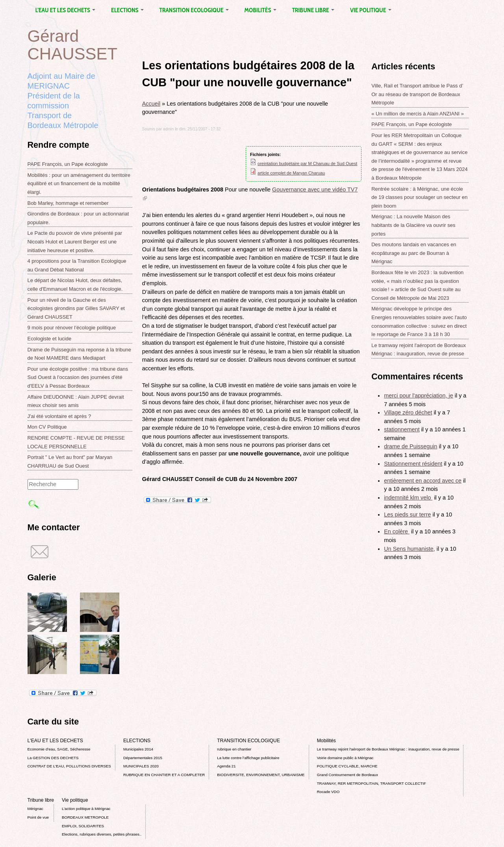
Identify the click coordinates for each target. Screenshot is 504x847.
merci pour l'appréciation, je (419, 396)
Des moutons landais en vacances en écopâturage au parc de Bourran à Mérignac (414, 253)
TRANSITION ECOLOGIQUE (194, 10)
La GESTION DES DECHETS (53, 758)
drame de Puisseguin (410, 446)
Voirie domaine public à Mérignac (345, 758)
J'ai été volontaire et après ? (59, 416)
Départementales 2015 (143, 758)
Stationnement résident (413, 464)
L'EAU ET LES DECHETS (66, 10)
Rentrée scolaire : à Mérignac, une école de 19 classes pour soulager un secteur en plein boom (419, 197)
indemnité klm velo (408, 498)
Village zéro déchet (408, 412)
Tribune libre (313, 10)
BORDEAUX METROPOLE (85, 817)
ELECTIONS (127, 10)
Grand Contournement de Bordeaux (348, 775)
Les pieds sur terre (407, 515)
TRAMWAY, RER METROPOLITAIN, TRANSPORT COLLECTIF (372, 783)
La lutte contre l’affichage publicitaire (248, 758)
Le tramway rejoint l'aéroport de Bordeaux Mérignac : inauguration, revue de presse (388, 749)
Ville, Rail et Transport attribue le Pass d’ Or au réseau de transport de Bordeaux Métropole (417, 94)
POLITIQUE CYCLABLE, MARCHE (347, 766)
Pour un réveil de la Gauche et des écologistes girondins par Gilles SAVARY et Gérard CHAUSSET (76, 308)
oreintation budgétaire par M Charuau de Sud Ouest (307, 163)
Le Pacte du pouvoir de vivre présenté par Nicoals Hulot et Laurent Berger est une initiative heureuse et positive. (75, 241)
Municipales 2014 (138, 749)
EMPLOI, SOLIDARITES (83, 826)
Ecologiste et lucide (50, 339)
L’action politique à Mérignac (86, 809)
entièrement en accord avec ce (423, 481)
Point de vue (38, 817)
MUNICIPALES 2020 (141, 766)
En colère (397, 531)
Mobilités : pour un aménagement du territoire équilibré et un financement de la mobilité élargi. (79, 184)
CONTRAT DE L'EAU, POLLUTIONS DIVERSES (69, 766)
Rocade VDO (328, 792)
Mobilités (260, 10)
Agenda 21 (226, 766)
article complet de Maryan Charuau (291, 173)
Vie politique (371, 10)
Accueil (151, 104)
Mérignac (35, 809)
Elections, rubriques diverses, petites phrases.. (102, 834)
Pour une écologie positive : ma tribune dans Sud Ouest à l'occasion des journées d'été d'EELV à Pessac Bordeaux (78, 377)
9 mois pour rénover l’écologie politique (72, 328)
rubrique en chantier (234, 749)
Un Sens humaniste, (409, 549)
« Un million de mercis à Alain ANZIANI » (418, 114)
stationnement (402, 429)
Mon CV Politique (47, 427)
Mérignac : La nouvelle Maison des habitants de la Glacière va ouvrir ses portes (413, 225)
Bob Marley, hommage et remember (68, 203)
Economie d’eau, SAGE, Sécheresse (59, 749)
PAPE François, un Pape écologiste (68, 164)
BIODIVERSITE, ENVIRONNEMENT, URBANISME (261, 775)
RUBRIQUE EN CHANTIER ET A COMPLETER (164, 775)
